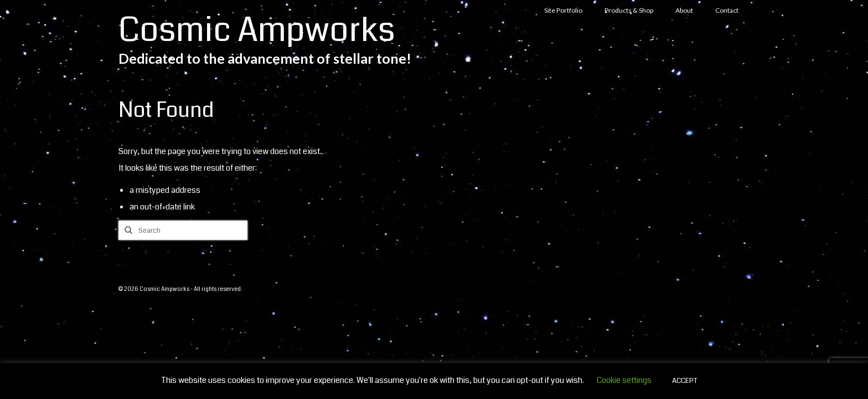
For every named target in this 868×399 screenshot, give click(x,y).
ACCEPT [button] (685, 381)
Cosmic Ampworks (257, 30)
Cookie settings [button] (624, 380)
